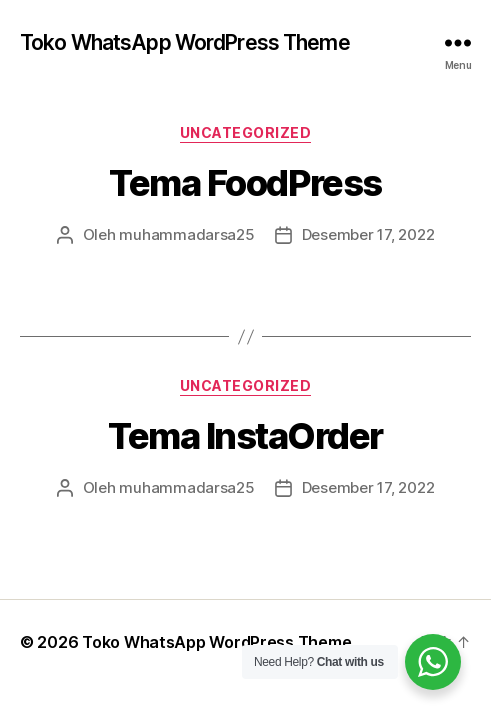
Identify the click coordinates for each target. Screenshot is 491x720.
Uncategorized (246, 132)
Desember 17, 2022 (368, 234)
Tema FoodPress (245, 183)
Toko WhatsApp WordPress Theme (185, 42)
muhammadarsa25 (186, 234)
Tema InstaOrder (245, 436)
